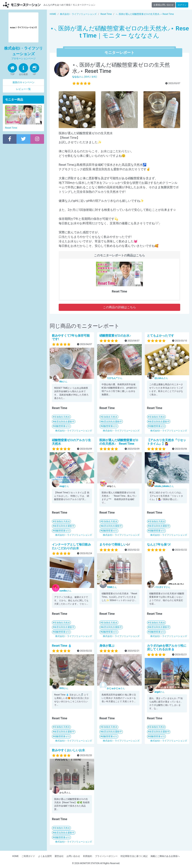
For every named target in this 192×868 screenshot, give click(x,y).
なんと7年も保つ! (159, 544)
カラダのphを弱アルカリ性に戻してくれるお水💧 (167, 647)
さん (63, 382)
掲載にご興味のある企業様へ (165, 856)
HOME (15, 856)
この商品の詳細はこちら (119, 307)
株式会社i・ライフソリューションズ (74, 431)
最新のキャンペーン (24, 82)
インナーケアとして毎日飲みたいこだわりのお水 (71, 546)
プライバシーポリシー (106, 856)
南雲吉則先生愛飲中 (64, 422)
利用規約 (88, 856)
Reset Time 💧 (62, 646)
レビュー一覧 (23, 89)
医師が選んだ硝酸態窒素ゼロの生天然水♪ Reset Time (119, 442)
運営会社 (59, 856)
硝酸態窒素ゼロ (62, 426)
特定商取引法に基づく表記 (134, 856)
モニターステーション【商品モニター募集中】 (22, 5)
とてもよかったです (160, 336)
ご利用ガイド (28, 856)
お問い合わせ (73, 856)
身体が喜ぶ (107, 646)
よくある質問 (45, 856)
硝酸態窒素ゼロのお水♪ (115, 336)
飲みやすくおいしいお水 (68, 750)
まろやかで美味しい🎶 (115, 544)
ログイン (182, 5)
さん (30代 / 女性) (85, 77)
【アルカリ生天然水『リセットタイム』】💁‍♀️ (166, 442)
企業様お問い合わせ (163, 5)
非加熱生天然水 (62, 417)
